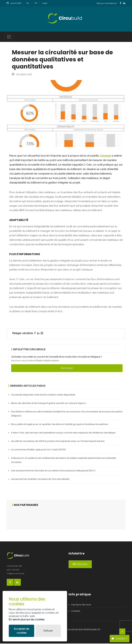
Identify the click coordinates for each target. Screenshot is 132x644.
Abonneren (67, 368)
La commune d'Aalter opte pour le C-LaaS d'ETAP (38, 450)
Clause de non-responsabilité (83, 630)
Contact (76, 611)
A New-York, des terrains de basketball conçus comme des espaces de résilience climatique (63, 433)
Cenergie (105, 156)
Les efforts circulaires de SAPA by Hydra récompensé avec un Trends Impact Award (58, 441)
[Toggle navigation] (9, 37)
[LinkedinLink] (124, 3)
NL (28, 3)
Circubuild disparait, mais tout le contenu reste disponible (43, 395)
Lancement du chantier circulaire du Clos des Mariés (40, 479)
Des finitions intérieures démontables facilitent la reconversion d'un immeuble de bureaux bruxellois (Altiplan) (67, 414)
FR (36, 3)
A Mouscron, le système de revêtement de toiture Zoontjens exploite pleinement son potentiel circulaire (63, 460)
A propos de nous (81, 605)
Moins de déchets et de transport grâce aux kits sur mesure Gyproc (49, 403)
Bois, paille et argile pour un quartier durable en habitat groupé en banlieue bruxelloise (60, 425)
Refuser (48, 631)
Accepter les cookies (21, 631)
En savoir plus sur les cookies (27, 620)
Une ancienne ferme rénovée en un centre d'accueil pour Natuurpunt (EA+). (53, 471)
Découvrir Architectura (107, 3)
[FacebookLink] (120, 3)
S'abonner (80, 565)
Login (45, 3)
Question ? (120, 638)
